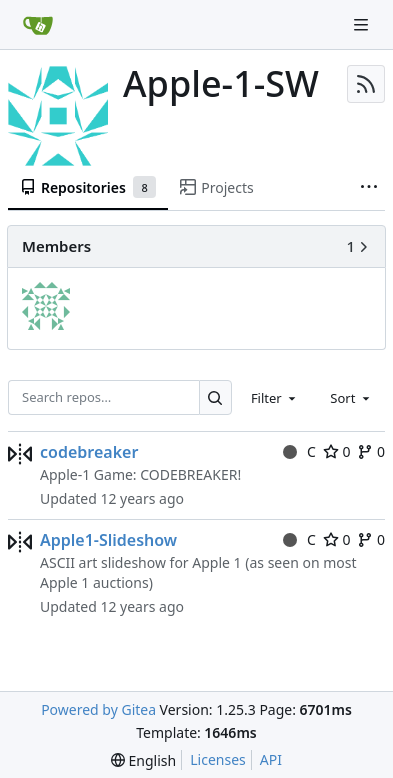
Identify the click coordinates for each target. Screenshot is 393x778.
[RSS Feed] (366, 84)
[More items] (369, 188)
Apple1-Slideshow (108, 540)
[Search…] (215, 397)
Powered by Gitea (98, 709)
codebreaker (89, 452)
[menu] (143, 760)
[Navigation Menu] (363, 24)
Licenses (218, 759)
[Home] (38, 25)
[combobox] (275, 397)
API (271, 759)
